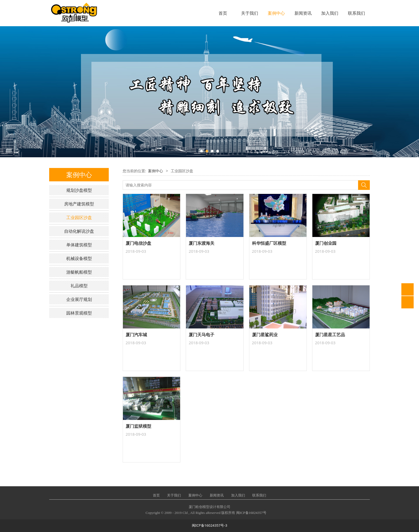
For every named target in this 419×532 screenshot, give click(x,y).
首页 (223, 13)
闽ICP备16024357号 (251, 516)
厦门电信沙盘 (138, 243)
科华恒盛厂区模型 (269, 243)
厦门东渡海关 (201, 243)
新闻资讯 (303, 13)
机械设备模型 (79, 258)
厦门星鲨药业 (265, 335)
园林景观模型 (79, 313)
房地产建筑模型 (79, 204)
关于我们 (250, 13)
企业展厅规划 (79, 299)
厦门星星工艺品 (330, 335)
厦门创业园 (326, 243)
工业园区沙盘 (79, 217)
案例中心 (276, 13)
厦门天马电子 (201, 335)
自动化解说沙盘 (79, 231)
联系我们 (356, 13)
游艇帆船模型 (79, 272)
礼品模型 (79, 286)
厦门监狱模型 (138, 426)
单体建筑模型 (79, 245)
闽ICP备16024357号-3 (210, 525)
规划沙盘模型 (79, 190)
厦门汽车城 (136, 335)
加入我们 (330, 13)
